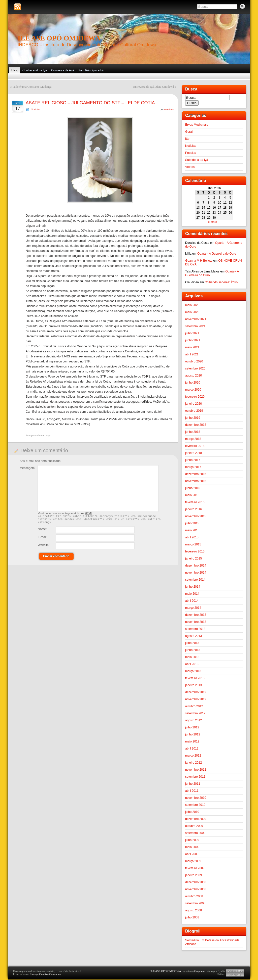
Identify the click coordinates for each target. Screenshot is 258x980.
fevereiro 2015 (195, 551)
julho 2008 (192, 917)
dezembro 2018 (196, 425)
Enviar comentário (56, 558)
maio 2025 (192, 305)
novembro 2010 (196, 798)
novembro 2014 (196, 573)
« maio (212, 222)
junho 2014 (193, 587)
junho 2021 (193, 340)
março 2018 (193, 439)
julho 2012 (192, 727)
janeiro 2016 (193, 509)
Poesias (191, 153)
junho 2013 (193, 650)
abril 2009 (192, 854)
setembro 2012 (195, 713)
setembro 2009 (195, 833)
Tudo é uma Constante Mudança (32, 87)
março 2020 (193, 390)
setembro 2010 (195, 805)
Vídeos (190, 167)
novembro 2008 (196, 889)
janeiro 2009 (193, 875)
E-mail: (42, 539)
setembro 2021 (195, 326)
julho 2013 (192, 643)
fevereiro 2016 (195, 502)
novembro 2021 (196, 319)
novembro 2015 (196, 516)
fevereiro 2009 (195, 868)
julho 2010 (192, 812)
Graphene (200, 971)
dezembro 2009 (196, 819)
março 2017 (193, 467)
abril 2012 (192, 749)
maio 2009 (192, 847)
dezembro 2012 (196, 692)
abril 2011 (192, 791)
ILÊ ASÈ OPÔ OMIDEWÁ (59, 38)
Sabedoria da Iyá (197, 160)
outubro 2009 (194, 826)
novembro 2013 (196, 622)
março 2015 (193, 544)
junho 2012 (193, 734)
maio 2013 (192, 657)
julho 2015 (192, 523)
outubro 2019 (194, 411)
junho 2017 (193, 460)
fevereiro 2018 (195, 446)
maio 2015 (192, 530)
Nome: (42, 531)
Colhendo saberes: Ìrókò (221, 282)
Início (14, 70)
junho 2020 (193, 383)
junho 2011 (193, 784)
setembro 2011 (195, 777)
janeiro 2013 (193, 685)
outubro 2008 (194, 896)
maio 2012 (192, 741)
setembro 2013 (195, 629)
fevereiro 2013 (195, 678)
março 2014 (193, 608)
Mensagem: (28, 468)
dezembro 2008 (196, 882)
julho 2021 (192, 333)
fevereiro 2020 (195, 397)
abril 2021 (192, 354)
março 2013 (193, 671)
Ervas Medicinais (197, 125)
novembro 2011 (196, 770)
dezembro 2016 (196, 474)
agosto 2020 (193, 376)
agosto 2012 (193, 720)
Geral (189, 132)
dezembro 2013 (196, 615)
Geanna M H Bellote (199, 261)
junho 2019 (193, 418)
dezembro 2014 (196, 566)
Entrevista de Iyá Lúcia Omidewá (154, 87)
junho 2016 (193, 488)
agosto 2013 (193, 636)
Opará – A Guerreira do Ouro (217, 254)
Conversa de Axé (63, 70)
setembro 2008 (195, 903)
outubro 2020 (194, 361)
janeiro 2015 (193, 558)
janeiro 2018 (193, 453)
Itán (188, 139)
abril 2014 (192, 601)
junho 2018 (193, 432)
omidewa (169, 109)
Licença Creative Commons (45, 974)
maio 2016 (192, 495)
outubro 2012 (194, 706)
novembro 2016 (196, 481)
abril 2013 (192, 664)
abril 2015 (192, 537)
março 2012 (193, 756)
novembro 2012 (196, 699)
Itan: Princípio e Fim (92, 70)
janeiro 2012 (193, 763)
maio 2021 (192, 347)
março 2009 (193, 861)
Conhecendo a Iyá (35, 70)
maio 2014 (192, 594)
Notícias (35, 109)
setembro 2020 (195, 368)
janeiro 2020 (193, 404)
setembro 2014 (195, 580)
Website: (44, 547)
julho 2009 (192, 840)
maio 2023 (192, 312)
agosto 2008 (193, 910)
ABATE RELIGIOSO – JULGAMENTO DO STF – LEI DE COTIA (90, 103)
